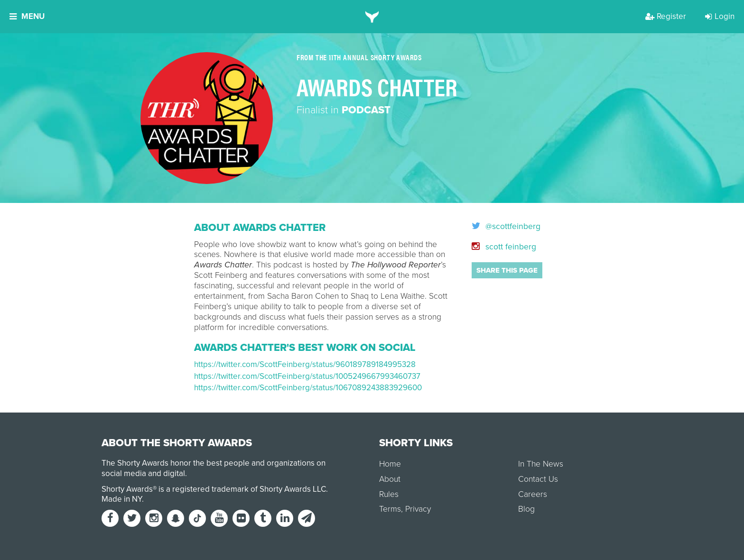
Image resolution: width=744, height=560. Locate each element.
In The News (541, 464)
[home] (372, 17)
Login (720, 16)
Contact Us (538, 479)
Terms (390, 509)
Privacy (418, 509)
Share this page (507, 270)
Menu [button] (27, 16)
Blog (526, 509)
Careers (533, 494)
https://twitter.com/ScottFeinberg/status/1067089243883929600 (308, 388)
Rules (389, 494)
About (390, 479)
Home (390, 464)
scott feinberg (504, 247)
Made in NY (122, 499)
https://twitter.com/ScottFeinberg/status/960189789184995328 (305, 364)
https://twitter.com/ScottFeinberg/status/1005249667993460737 (307, 376)
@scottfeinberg (506, 227)
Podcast (366, 110)
